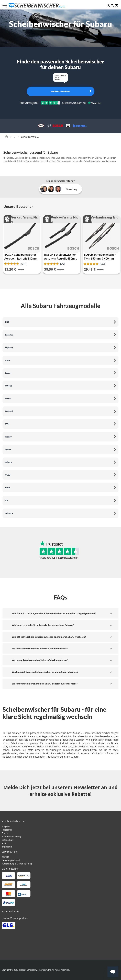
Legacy (8, 373)
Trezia (8, 449)
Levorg (8, 386)
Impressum (7, 847)
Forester (9, 335)
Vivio (8, 475)
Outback (9, 411)
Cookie (5, 833)
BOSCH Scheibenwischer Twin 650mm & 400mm (100, 257)
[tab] (60, 613)
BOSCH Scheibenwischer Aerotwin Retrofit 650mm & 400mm (61, 257)
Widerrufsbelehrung (11, 837)
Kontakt (5, 857)
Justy (8, 360)
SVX (7, 424)
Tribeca (8, 462)
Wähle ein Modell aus (61, 91)
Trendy (8, 437)
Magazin (6, 826)
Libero (8, 398)
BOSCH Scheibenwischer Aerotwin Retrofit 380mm (21, 257)
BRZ (7, 322)
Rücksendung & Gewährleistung (17, 864)
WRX (8, 488)
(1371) (23, 264)
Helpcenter (7, 830)
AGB (4, 843)
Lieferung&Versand (11, 860)
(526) (102, 264)
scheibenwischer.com (76, 158)
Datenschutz (8, 840)
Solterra (9, 513)
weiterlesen (109, 161)
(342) (63, 264)
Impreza (9, 348)
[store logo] (38, 6)
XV (7, 500)
